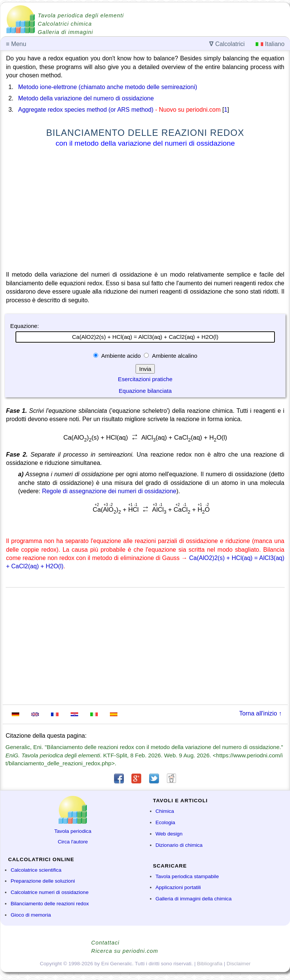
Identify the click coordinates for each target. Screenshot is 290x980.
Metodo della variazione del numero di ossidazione (86, 98)
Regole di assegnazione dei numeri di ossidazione (109, 491)
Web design (169, 834)
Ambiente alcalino (174, 356)
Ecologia (165, 822)
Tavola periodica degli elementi (81, 15)
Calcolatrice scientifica (36, 870)
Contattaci (106, 943)
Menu (16, 44)
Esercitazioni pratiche (145, 379)
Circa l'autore (73, 842)
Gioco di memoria (31, 915)
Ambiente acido (121, 356)
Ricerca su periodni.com (125, 951)
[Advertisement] (145, 211)
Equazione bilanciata (145, 391)
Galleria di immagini (65, 32)
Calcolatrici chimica (65, 24)
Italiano (270, 44)
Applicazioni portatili (178, 887)
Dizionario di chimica (179, 845)
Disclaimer (238, 964)
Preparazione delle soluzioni (43, 881)
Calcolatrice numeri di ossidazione (49, 892)
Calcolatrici (227, 44)
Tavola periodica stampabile (187, 876)
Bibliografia (210, 964)
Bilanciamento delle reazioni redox (50, 904)
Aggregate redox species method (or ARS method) (86, 110)
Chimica (165, 811)
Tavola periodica (73, 831)
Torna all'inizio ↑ (261, 713)
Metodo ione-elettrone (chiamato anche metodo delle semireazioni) (108, 87)
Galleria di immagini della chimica (194, 899)
